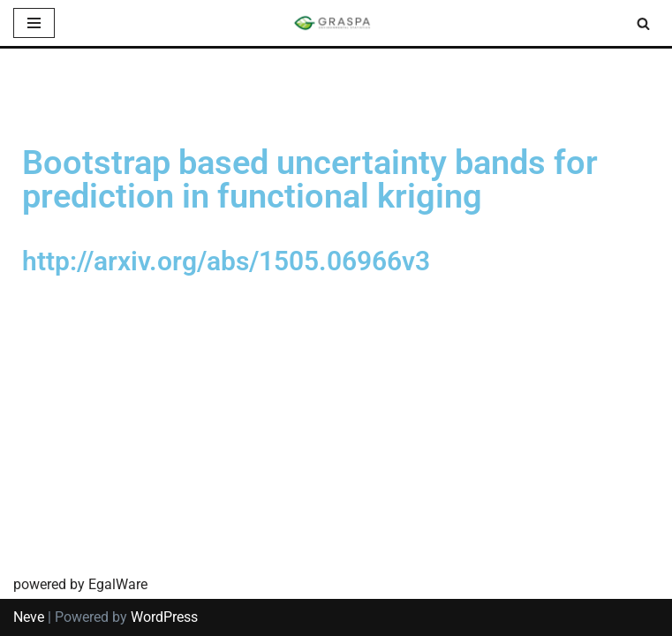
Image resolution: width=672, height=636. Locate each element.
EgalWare (118, 584)
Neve (29, 617)
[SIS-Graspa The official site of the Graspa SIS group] (336, 23)
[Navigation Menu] (34, 23)
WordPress (164, 617)
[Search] (643, 23)
